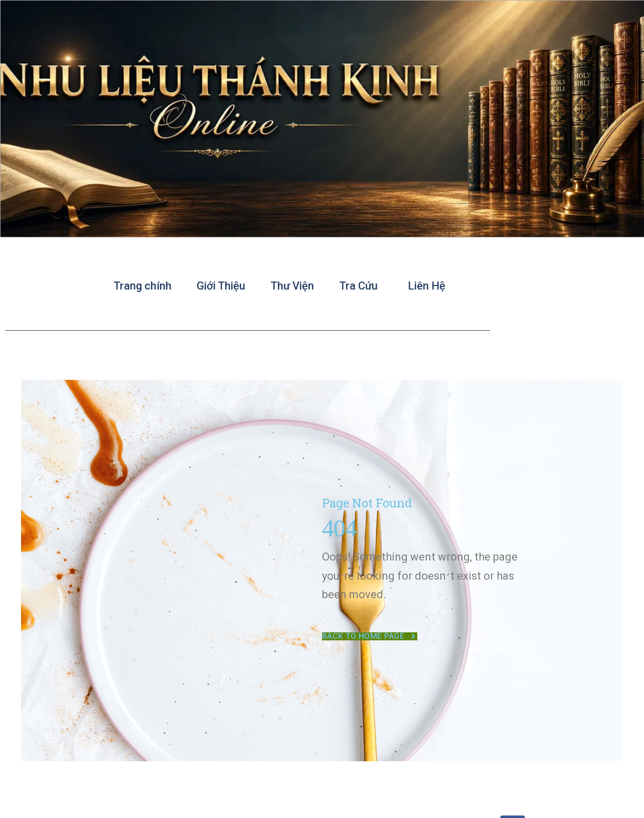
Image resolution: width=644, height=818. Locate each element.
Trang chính (142, 286)
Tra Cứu (361, 286)
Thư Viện (292, 286)
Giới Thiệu (221, 286)
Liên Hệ (427, 286)
